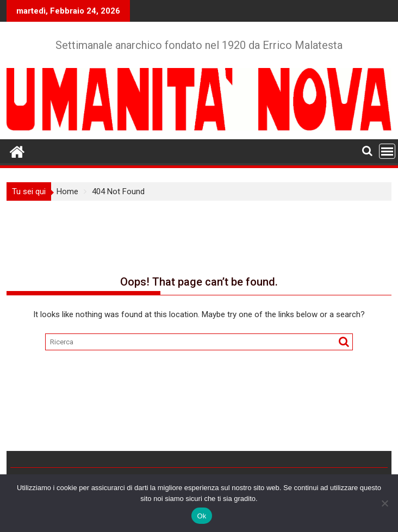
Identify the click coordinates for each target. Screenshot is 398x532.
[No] (384, 503)
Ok (201, 516)
